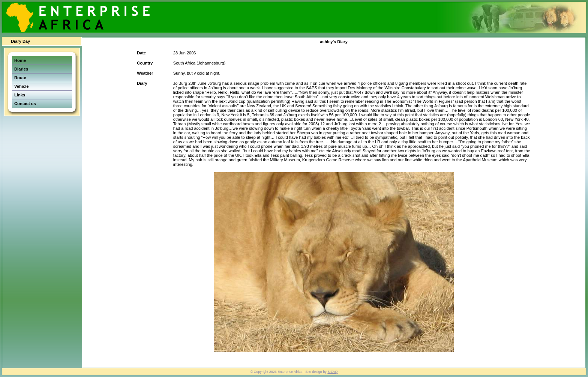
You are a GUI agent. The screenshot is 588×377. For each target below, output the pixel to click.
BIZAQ (332, 372)
